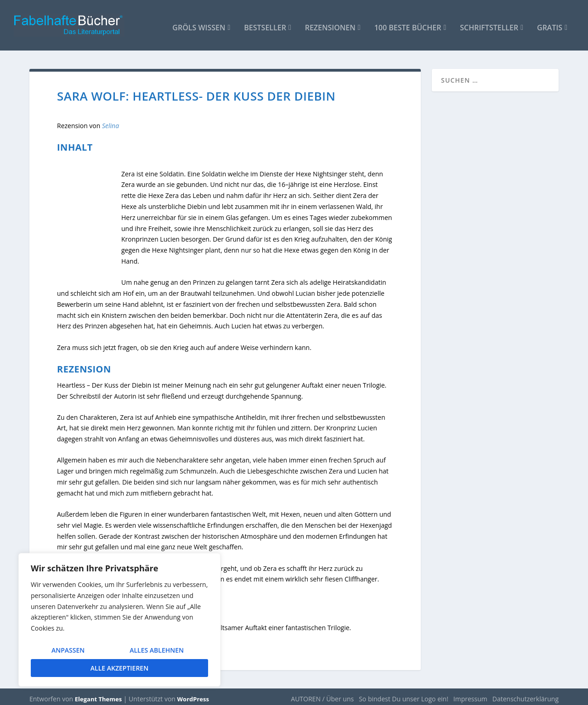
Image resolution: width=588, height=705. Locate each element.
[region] (119, 620)
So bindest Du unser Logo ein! (404, 694)
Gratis (550, 24)
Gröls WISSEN (199, 24)
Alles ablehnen (157, 650)
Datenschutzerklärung (526, 694)
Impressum (470, 694)
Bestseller (265, 24)
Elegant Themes (98, 694)
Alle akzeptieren (119, 668)
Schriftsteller (489, 24)
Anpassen (68, 650)
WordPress (193, 694)
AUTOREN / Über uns (322, 694)
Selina (110, 121)
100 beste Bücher (408, 24)
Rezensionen (330, 24)
